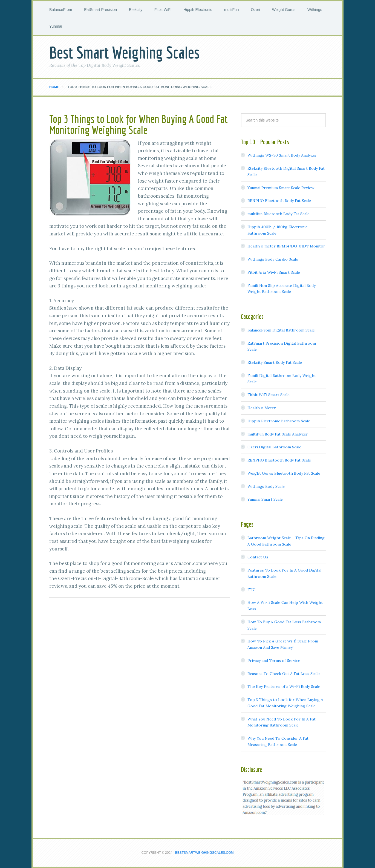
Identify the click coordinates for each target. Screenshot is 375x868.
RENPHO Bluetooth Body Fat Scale (279, 201)
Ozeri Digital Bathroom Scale (274, 447)
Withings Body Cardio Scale (273, 259)
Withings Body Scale (266, 486)
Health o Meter (262, 408)
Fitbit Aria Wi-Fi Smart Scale (274, 272)
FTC (251, 590)
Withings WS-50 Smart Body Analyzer (282, 155)
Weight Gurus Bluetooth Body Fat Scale (284, 473)
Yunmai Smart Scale (265, 499)
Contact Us (258, 557)
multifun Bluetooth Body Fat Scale (279, 214)
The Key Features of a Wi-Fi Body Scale (284, 687)
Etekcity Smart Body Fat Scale (275, 362)
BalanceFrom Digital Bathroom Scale (281, 330)
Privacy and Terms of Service (274, 661)
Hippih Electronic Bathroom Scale (279, 421)
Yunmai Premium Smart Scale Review (281, 188)
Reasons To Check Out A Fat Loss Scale (284, 674)
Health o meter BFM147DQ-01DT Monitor (286, 246)
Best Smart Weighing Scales (124, 52)
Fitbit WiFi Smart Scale (269, 395)
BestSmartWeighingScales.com (204, 853)
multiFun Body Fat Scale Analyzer (278, 434)
